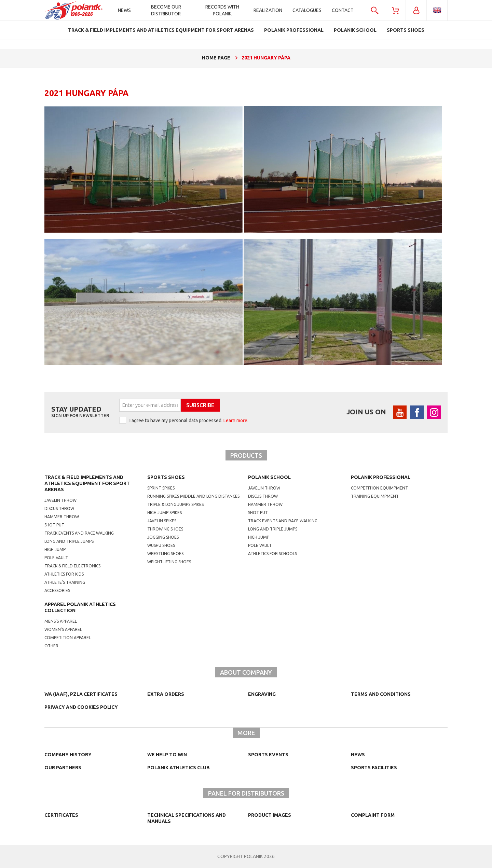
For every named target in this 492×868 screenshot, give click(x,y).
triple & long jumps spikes (175, 504)
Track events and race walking (79, 533)
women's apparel (63, 629)
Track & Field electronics (72, 566)
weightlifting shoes (169, 562)
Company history (68, 755)
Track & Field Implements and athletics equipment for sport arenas (87, 483)
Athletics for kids (64, 574)
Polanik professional (381, 477)
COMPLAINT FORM (373, 815)
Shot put (54, 525)
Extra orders (166, 694)
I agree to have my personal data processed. (189, 421)
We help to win (167, 755)
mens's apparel (61, 621)
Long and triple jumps (69, 541)
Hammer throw (62, 517)
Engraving (262, 694)
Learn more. (236, 421)
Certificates (61, 815)
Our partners (63, 768)
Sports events (268, 755)
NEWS (358, 755)
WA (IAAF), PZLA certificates (81, 694)
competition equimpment (379, 488)
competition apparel (68, 638)
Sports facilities (374, 768)
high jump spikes (165, 513)
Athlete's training (65, 582)
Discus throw (59, 508)
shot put (258, 513)
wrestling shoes (165, 554)
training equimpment (375, 496)
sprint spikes (161, 488)
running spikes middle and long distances (193, 496)
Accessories (57, 590)
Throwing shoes (165, 529)
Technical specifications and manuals (187, 818)
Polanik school (269, 477)
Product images (270, 815)
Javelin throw (60, 500)
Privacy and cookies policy (81, 707)
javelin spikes (162, 521)
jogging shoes (163, 537)
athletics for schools (272, 554)
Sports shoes (166, 477)
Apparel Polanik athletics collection (80, 607)
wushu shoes (161, 545)
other (51, 646)
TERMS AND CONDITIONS (381, 694)
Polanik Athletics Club (179, 768)
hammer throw (265, 504)
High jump (55, 549)
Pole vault (56, 558)
